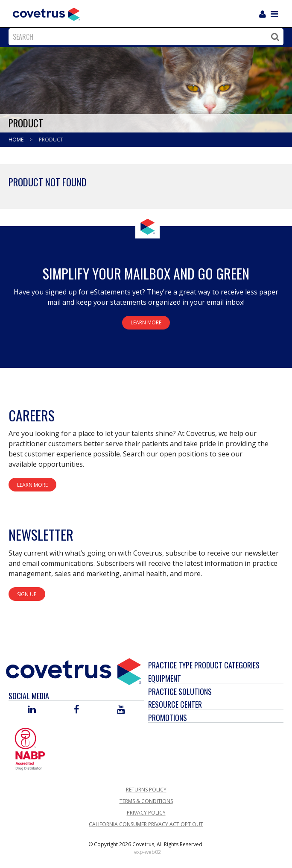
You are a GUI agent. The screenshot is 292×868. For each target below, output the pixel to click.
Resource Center (175, 704)
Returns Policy (146, 790)
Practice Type (170, 665)
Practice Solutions (180, 691)
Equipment (165, 678)
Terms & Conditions (146, 801)
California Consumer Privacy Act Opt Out (146, 824)
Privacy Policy (146, 813)
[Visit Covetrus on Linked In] (32, 710)
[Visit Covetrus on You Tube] (121, 710)
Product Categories (227, 665)
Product (51, 140)
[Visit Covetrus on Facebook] (76, 710)
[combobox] (144, 37)
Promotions (168, 718)
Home (17, 140)
